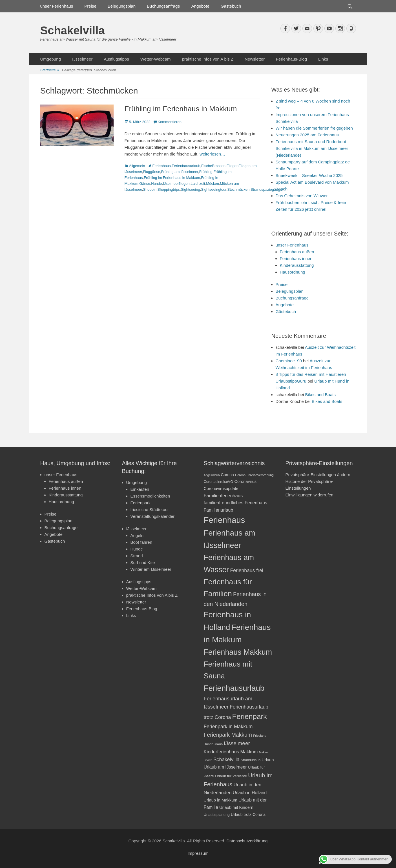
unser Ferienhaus (57, 6)
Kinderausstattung (297, 265)
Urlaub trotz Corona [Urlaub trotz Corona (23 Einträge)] (248, 814)
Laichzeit (198, 184)
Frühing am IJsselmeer (180, 172)
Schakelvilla (73, 30)
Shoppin (150, 189)
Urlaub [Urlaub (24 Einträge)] (268, 760)
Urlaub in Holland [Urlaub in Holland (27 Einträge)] (250, 793)
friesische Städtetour (150, 510)
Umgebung (51, 59)
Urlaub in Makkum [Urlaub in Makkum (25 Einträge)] (221, 800)
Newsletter (255, 59)
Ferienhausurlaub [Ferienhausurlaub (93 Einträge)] (234, 688)
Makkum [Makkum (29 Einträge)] (249, 752)
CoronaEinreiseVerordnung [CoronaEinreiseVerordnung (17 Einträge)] (254, 475)
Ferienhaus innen (296, 258)
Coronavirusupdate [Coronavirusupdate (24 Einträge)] (221, 489)
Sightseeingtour (214, 189)
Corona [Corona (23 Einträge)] (227, 475)
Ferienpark (141, 503)
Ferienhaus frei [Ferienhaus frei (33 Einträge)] (246, 570)
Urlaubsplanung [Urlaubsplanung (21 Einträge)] (217, 815)
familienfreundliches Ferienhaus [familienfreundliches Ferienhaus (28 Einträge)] (235, 503)
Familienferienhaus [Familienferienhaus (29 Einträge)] (223, 496)
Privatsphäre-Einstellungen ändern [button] (318, 475)
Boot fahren (141, 542)
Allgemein (137, 166)
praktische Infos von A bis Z (208, 59)
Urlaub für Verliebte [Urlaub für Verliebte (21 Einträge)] (231, 776)
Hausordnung (293, 272)
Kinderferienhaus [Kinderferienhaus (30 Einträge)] (222, 752)
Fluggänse (151, 172)
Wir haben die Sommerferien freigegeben (314, 128)
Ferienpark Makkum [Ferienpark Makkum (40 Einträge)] (228, 735)
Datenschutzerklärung (247, 841)
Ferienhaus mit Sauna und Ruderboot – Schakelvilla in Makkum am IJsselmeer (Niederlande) (313, 148)
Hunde (156, 184)
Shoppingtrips (169, 189)
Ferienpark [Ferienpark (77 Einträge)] (249, 716)
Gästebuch (231, 6)
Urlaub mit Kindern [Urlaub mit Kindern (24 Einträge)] (236, 807)
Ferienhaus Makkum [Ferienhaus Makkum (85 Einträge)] (238, 652)
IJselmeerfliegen (176, 184)
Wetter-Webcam (156, 59)
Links (323, 59)
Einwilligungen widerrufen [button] (309, 495)
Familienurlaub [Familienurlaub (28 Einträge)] (219, 510)
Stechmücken (239, 189)
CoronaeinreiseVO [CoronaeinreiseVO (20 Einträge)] (219, 482)
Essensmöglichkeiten (150, 496)
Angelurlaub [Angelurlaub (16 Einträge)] (212, 475)
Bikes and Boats (320, 395)
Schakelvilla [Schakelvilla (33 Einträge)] (226, 760)
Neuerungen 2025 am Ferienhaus (307, 135)
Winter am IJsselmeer (151, 569)
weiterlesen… (212, 154)
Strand (137, 556)
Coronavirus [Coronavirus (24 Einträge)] (245, 481)
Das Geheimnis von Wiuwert (302, 196)
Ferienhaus (162, 166)
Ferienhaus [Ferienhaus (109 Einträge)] (224, 520)
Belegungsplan (122, 6)
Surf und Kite (143, 562)
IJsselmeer (82, 59)
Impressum (198, 853)
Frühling (206, 172)
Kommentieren (170, 122)
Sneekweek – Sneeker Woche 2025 (309, 175)
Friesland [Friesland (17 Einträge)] (260, 736)
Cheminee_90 (289, 361)
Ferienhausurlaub (186, 166)
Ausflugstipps (116, 59)
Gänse (145, 184)
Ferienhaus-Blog (291, 59)
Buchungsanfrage (163, 6)
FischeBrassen (213, 166)
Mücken (213, 184)
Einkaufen (140, 489)
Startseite (50, 70)
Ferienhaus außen (297, 252)
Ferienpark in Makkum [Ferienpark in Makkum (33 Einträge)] (228, 727)
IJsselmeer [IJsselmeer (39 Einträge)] (237, 743)
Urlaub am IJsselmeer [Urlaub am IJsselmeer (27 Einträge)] (225, 767)
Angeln (137, 535)
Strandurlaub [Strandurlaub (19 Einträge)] (251, 760)
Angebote (200, 6)
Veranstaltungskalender (153, 516)
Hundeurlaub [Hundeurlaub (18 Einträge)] (213, 744)
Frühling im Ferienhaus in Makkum (181, 109)
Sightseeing (191, 189)
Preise (90, 6)
